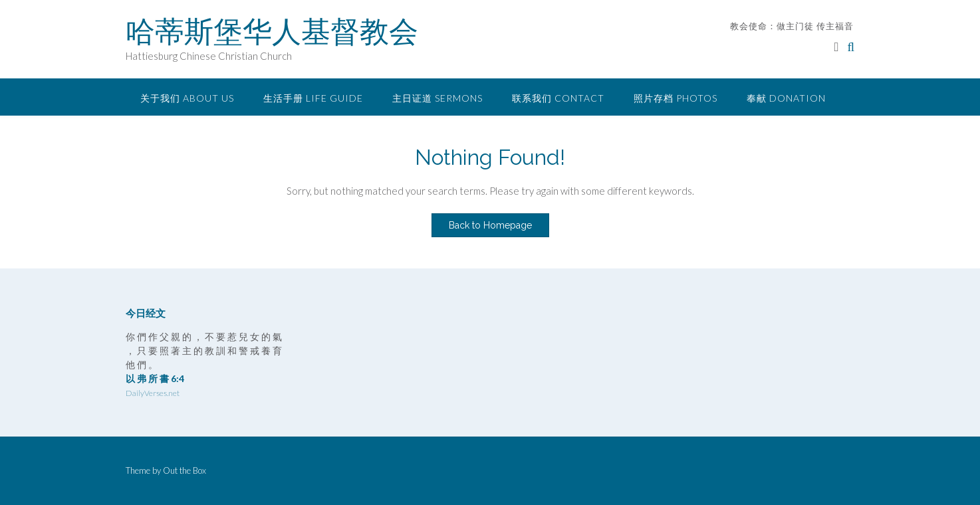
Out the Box (184, 470)
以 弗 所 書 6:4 (155, 378)
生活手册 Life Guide (313, 98)
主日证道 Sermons (437, 98)
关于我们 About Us (187, 98)
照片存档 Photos (675, 98)
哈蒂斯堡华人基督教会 (272, 31)
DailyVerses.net (153, 393)
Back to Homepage (490, 225)
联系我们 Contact (558, 98)
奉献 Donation (786, 98)
